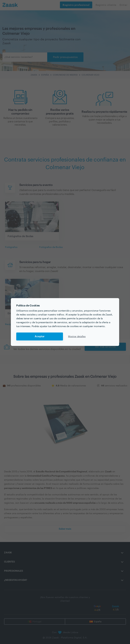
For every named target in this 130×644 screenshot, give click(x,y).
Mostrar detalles (77, 337)
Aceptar (40, 336)
